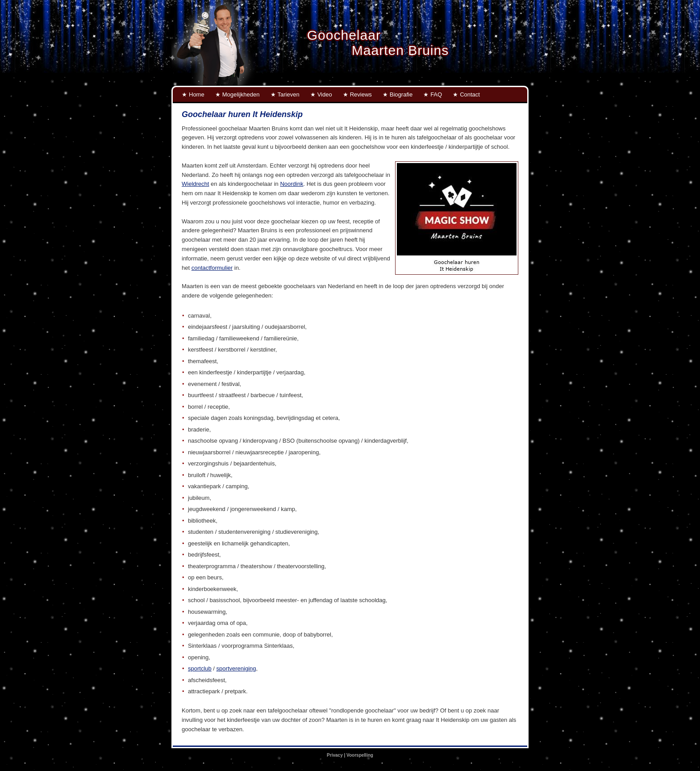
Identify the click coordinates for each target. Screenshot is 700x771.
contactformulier (212, 268)
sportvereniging (236, 668)
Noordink (292, 184)
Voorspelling (360, 755)
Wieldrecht (195, 184)
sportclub (200, 668)
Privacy (335, 755)
